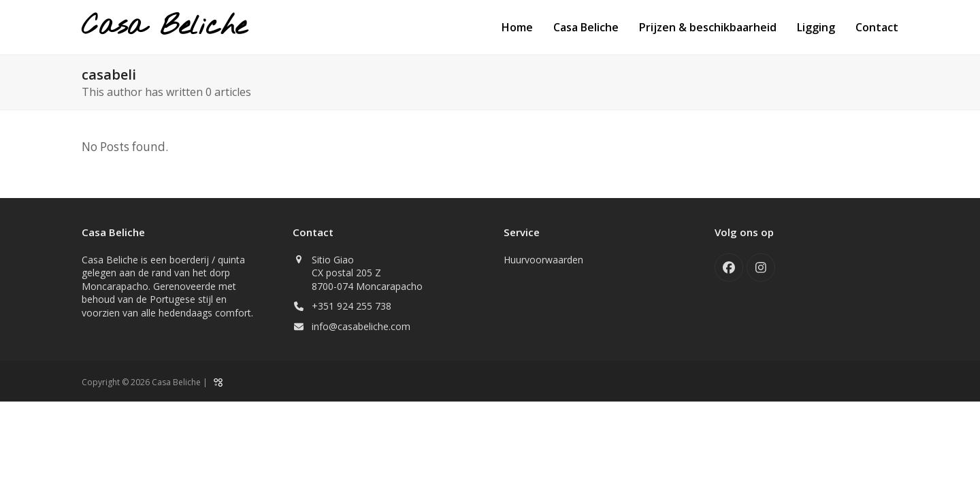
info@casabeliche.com (361, 326)
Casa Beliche (164, 27)
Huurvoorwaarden (543, 260)
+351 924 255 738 (352, 306)
